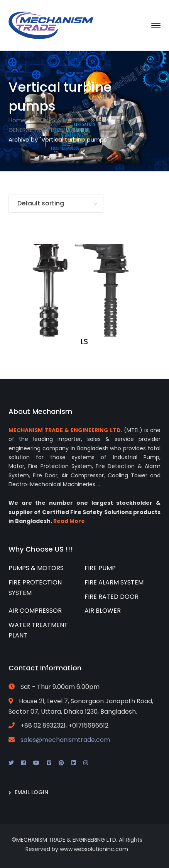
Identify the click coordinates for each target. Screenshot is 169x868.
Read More (69, 521)
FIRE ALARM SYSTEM (114, 582)
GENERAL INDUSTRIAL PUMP (45, 130)
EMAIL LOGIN (31, 792)
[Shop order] (56, 204)
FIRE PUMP (100, 568)
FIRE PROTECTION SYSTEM (35, 588)
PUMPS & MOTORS (62, 120)
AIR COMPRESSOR (35, 611)
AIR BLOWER (103, 611)
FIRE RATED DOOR (112, 597)
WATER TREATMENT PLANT (38, 630)
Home (17, 120)
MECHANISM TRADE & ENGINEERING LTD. (65, 430)
